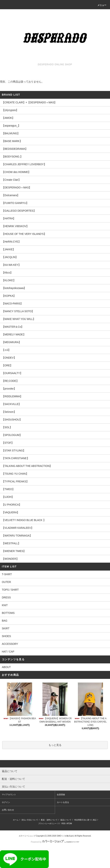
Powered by (55, 842)
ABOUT (6, 667)
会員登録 (61, 795)
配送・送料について (49, 820)
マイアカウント (9, 795)
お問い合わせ (8, 810)
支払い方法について (30, 820)
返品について (66, 820)
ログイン (6, 802)
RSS (63, 824)
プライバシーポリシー (47, 824)
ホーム (16, 820)
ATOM (69, 824)
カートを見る (63, 802)
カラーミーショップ (27, 836)
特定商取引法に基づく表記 (85, 820)
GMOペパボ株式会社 (65, 836)
